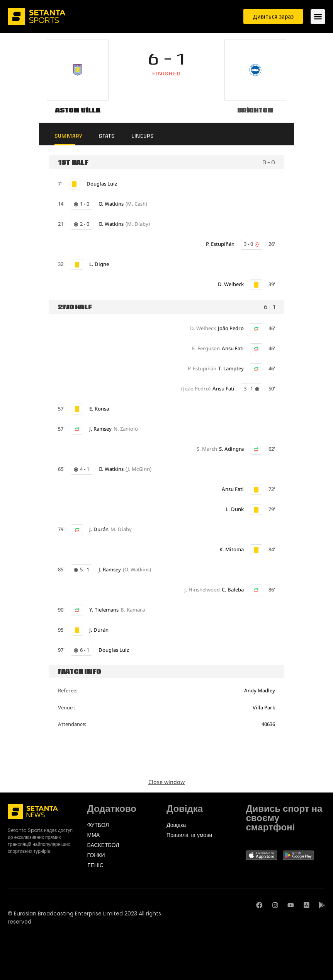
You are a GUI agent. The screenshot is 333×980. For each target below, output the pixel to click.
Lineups (152, 136)
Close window (166, 782)
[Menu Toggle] (318, 17)
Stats (113, 136)
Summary (72, 136)
